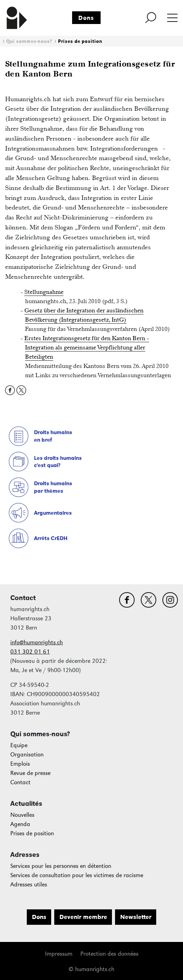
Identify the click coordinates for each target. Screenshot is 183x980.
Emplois (20, 764)
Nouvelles (22, 815)
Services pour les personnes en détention (61, 866)
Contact (20, 782)
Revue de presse (30, 773)
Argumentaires (53, 513)
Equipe (19, 745)
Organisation (27, 755)
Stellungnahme (44, 292)
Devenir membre (83, 917)
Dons (86, 18)
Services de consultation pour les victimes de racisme (77, 875)
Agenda (20, 824)
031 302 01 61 (30, 652)
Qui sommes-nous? (29, 41)
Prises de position (80, 41)
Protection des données (109, 954)
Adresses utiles (29, 885)
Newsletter (136, 917)
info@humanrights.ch (37, 642)
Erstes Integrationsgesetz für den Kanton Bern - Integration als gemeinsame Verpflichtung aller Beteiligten (87, 347)
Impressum (59, 954)
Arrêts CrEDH (51, 538)
